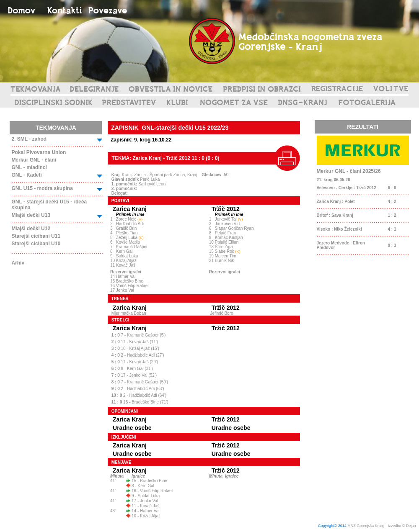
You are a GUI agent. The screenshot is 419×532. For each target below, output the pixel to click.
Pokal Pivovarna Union (39, 152)
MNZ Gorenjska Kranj (366, 526)
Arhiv (18, 263)
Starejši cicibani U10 (36, 244)
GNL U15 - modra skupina (42, 188)
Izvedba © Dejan (402, 526)
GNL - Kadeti (26, 175)
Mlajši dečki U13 (31, 215)
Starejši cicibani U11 (36, 236)
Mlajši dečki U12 (31, 229)
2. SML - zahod (29, 139)
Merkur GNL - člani (34, 160)
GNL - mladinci (29, 167)
